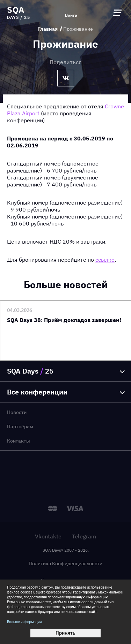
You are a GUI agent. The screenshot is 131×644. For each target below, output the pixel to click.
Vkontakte (48, 536)
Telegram (84, 536)
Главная (48, 29)
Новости (17, 412)
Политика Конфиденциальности (65, 563)
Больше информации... (26, 622)
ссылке (105, 260)
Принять (65, 633)
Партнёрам (20, 427)
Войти (71, 15)
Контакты (19, 441)
